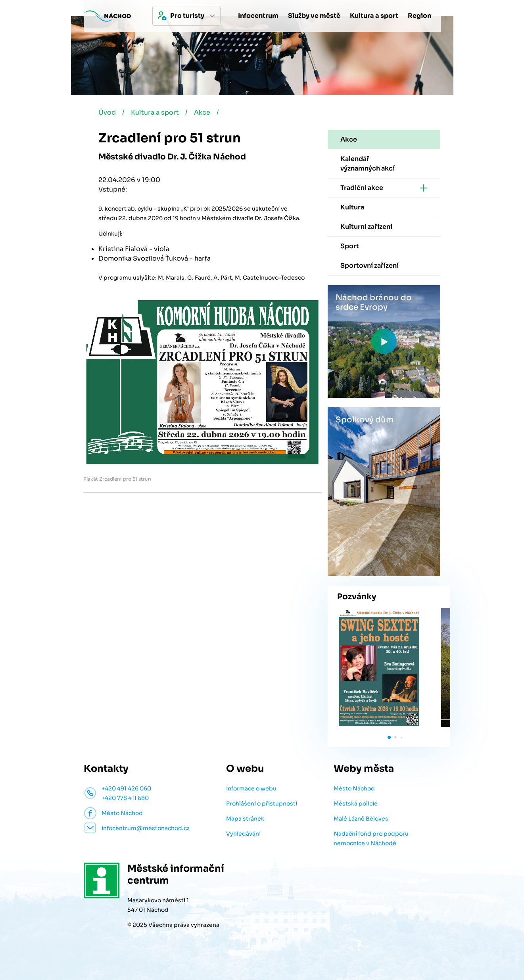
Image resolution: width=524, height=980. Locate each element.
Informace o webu (251, 788)
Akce (202, 112)
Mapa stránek (245, 819)
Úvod (107, 112)
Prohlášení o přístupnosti (262, 804)
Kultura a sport (155, 112)
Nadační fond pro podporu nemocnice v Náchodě (371, 838)
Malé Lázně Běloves (361, 819)
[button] (389, 737)
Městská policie (356, 804)
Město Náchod (354, 788)
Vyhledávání (243, 834)
